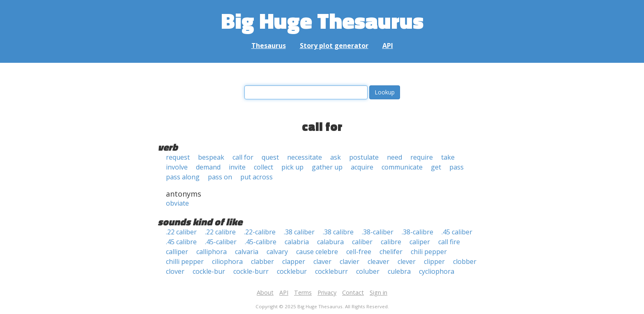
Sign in (378, 292)
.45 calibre (181, 242)
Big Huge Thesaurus (322, 20)
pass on (220, 177)
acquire (362, 167)
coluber (368, 271)
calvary (277, 252)
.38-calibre (417, 232)
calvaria (247, 252)
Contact (353, 292)
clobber (465, 261)
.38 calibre (338, 232)
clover (175, 271)
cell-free (359, 252)
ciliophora (227, 261)
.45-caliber (221, 242)
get (436, 167)
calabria (297, 242)
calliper (177, 252)
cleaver (378, 261)
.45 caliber (457, 232)
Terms (303, 292)
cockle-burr (251, 271)
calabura (330, 242)
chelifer (391, 252)
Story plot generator (334, 46)
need (394, 157)
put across (256, 177)
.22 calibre (220, 232)
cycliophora (437, 271)
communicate (402, 167)
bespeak (211, 157)
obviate (177, 203)
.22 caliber (181, 232)
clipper (434, 261)
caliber (362, 242)
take (448, 157)
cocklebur (292, 271)
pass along (183, 177)
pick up (292, 167)
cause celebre (317, 252)
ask (336, 157)
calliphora (212, 252)
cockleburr (331, 271)
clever (407, 261)
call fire (449, 242)
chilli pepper (185, 261)
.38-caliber (378, 232)
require (422, 157)
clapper (294, 261)
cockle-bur (209, 271)
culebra (399, 271)
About (265, 292)
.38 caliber (299, 232)
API (388, 46)
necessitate (305, 157)
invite (237, 167)
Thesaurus (269, 46)
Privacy (327, 292)
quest (270, 157)
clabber (262, 261)
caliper (420, 242)
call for (243, 157)
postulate (364, 157)
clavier (350, 261)
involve (177, 167)
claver (322, 261)
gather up (327, 167)
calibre (391, 242)
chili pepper (429, 252)
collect (263, 167)
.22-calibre (260, 232)
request (178, 157)
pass (457, 167)
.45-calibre (261, 242)
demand (208, 167)
